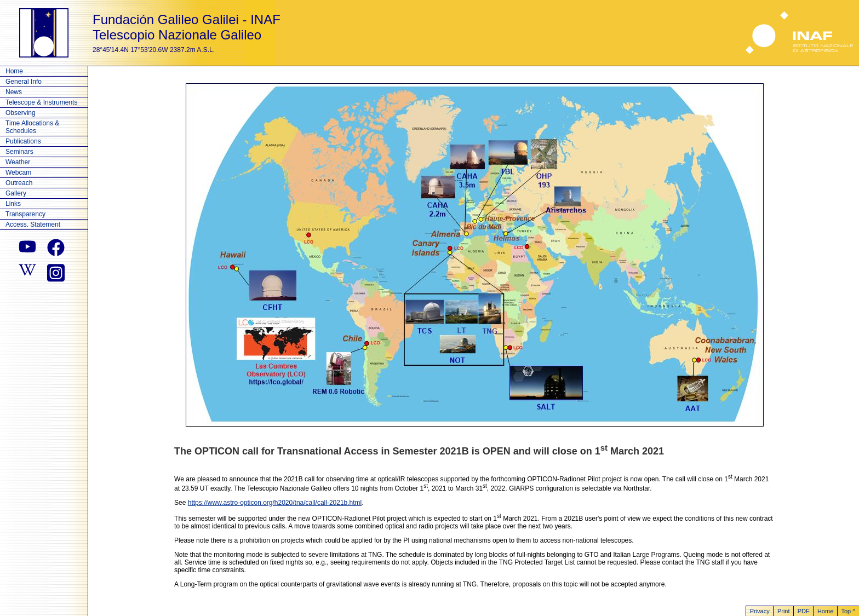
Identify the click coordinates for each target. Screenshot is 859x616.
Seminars (19, 152)
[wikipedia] (27, 272)
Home (14, 71)
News (14, 92)
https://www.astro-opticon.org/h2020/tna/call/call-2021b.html (275, 503)
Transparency (25, 214)
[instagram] (56, 272)
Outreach (19, 183)
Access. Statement (33, 224)
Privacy (760, 611)
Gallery (16, 193)
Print (784, 611)
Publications (23, 141)
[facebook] (56, 247)
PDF (804, 611)
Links (13, 204)
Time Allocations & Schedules (32, 127)
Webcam (18, 172)
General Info (24, 82)
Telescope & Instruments (41, 102)
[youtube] (27, 247)
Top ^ (848, 611)
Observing (21, 113)
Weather (18, 162)
